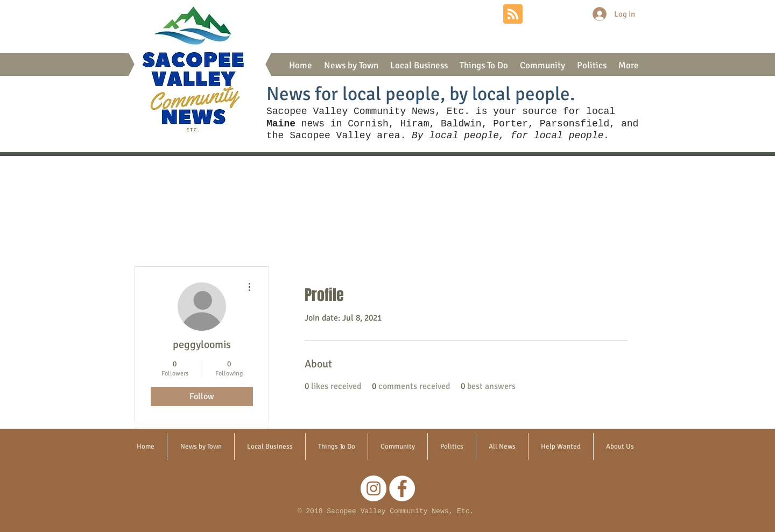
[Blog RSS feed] (513, 15)
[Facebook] (402, 488)
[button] (351, 65)
